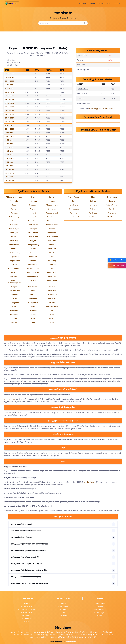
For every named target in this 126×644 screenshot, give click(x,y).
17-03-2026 (9, 140)
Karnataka (93, 205)
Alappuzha (14, 201)
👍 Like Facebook (116, 260)
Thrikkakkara (33, 225)
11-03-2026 (9, 162)
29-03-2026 (9, 96)
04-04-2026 (9, 74)
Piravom (14, 299)
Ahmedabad (63, 607)
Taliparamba (14, 257)
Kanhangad (52, 209)
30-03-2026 (9, 92)
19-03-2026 (9, 133)
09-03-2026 (9, 169)
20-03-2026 (9, 129)
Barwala (101, 3)
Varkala (14, 264)
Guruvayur (14, 225)
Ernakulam (14, 311)
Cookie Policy (27, 607)
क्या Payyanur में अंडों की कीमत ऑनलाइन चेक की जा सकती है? (29, 570)
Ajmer (63, 610)
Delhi (74, 201)
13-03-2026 (9, 155)
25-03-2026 (9, 111)
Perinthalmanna (52, 237)
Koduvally (52, 241)
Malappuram (52, 221)
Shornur (14, 322)
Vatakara (33, 209)
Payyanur (14, 213)
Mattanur (52, 245)
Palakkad (52, 201)
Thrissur (52, 319)
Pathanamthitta (33, 268)
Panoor (52, 229)
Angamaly (52, 276)
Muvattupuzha (33, 287)
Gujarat (93, 201)
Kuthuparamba (14, 291)
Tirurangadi (33, 229)
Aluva (14, 307)
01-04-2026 (9, 85)
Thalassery (33, 205)
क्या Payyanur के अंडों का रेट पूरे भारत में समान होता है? (27, 564)
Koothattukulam (52, 307)
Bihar (93, 197)
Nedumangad (14, 229)
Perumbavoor (52, 295)
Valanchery (52, 261)
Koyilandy (33, 213)
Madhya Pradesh (112, 205)
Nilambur (33, 249)
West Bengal (112, 217)
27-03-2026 (9, 103)
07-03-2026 (9, 177)
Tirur (33, 322)
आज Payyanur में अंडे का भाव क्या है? (22, 524)
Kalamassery (14, 217)
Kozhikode (14, 315)
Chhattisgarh (112, 197)
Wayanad (33, 311)
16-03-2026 (9, 144)
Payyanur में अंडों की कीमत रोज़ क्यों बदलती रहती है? (26, 531)
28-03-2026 (9, 100)
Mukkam (33, 261)
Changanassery (33, 245)
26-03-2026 (9, 107)
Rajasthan (74, 213)
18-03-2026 (9, 136)
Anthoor (33, 295)
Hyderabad (63, 616)
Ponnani (14, 209)
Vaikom (52, 303)
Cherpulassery (14, 261)
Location (92, 3)
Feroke (14, 319)
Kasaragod (14, 233)
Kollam (33, 197)
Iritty (52, 322)
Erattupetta (14, 276)
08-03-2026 (9, 173)
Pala (33, 307)
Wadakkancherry (52, 225)
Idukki (52, 315)
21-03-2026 (9, 125)
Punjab (112, 209)
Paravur (14, 272)
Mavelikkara (52, 299)
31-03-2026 (9, 88)
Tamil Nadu (93, 213)
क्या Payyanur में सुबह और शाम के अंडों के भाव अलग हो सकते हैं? (29, 544)
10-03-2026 (9, 166)
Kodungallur (33, 217)
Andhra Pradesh (74, 197)
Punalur (14, 249)
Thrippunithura (52, 205)
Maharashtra (74, 209)
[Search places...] (63, 23)
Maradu (33, 253)
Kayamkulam (33, 221)
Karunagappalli (14, 303)
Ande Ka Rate (71, 641)
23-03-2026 (9, 118)
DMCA (27, 622)
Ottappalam (52, 233)
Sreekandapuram (33, 276)
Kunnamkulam (33, 233)
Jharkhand (74, 205)
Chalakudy (14, 241)
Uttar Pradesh (74, 217)
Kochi (52, 311)
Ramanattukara (33, 272)
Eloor (33, 319)
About (109, 3)
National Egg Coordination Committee (102, 109)
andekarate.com (10, 399)
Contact (117, 3)
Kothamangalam (14, 268)
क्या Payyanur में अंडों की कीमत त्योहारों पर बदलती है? (26, 577)
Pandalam (33, 257)
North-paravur (52, 280)
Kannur (52, 197)
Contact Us (27, 616)
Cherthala (52, 249)
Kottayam (33, 201)
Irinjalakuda (52, 291)
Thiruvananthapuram (14, 197)
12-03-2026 (9, 158)
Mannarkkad (52, 272)
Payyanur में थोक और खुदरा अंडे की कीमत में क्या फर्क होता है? (29, 551)
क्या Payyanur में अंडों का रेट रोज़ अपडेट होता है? (25, 557)
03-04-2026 (9, 77)
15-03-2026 (9, 147)
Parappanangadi (52, 213)
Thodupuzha (33, 237)
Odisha (93, 209)
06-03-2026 (9, 181)
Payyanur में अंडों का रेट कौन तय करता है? (23, 537)
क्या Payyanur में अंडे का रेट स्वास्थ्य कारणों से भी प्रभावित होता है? (29, 583)
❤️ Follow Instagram (117, 266)
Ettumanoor (33, 299)
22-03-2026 (9, 122)
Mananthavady (14, 245)
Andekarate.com (90, 482)
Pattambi (14, 295)
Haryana (112, 201)
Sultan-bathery (14, 253)
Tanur (14, 221)
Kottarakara (52, 287)
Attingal (52, 268)
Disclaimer (27, 619)
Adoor (33, 291)
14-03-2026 (9, 151)
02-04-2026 (9, 81)
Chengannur (33, 303)
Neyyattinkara (52, 217)
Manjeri (14, 205)
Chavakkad (52, 264)
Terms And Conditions (27, 610)
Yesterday (82, 3)
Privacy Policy (27, 613)
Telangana (112, 213)
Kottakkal (52, 253)
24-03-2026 (9, 114)
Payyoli (33, 241)
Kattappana (52, 257)
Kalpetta (33, 280)
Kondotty (33, 315)
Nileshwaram (33, 264)
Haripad (14, 287)
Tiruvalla (14, 237)
